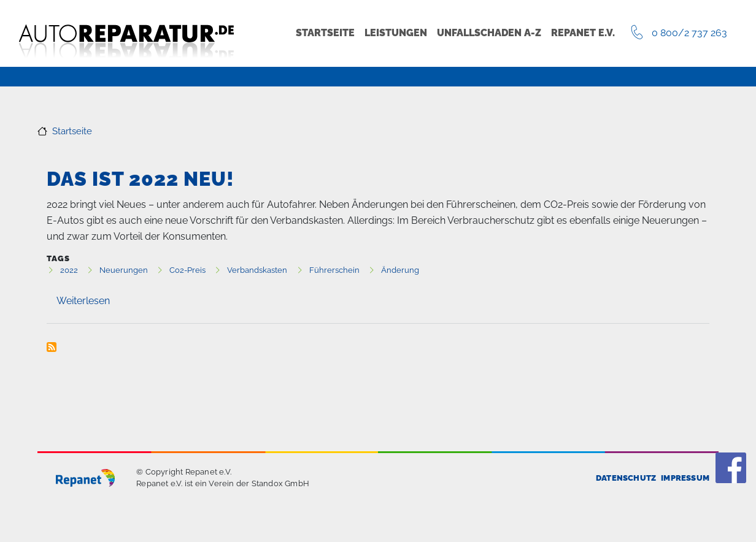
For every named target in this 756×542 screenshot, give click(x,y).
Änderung (400, 270)
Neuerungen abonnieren (52, 347)
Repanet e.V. (583, 33)
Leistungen (396, 33)
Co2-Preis (187, 270)
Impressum (685, 478)
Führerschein (334, 270)
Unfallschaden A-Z (489, 33)
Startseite (325, 33)
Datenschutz (626, 478)
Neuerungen (124, 270)
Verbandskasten (257, 270)
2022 (69, 270)
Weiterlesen (83, 301)
